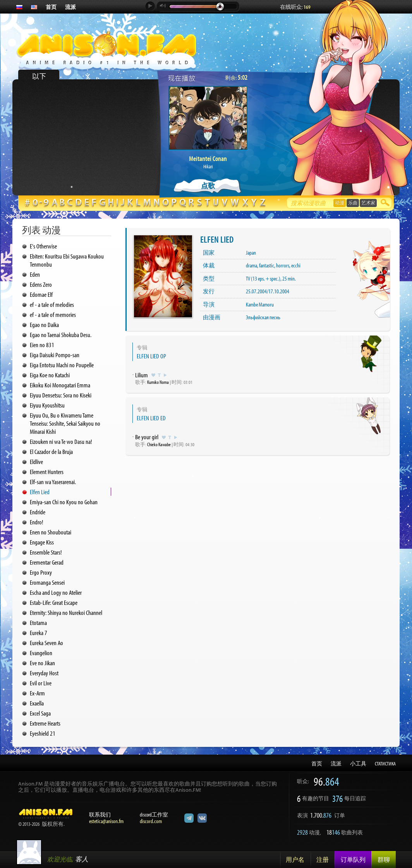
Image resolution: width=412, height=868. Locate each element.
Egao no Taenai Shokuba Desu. (61, 335)
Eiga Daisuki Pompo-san (55, 355)
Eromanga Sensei (47, 582)
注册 (323, 859)
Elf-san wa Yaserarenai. (53, 482)
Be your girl (147, 437)
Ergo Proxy (41, 572)
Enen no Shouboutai (51, 532)
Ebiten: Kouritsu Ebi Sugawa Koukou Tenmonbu (67, 260)
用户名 (295, 859)
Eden (35, 274)
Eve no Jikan (42, 663)
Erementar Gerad (47, 562)
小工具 (358, 764)
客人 (82, 859)
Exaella (37, 703)
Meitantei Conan (208, 158)
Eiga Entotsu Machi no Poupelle (62, 365)
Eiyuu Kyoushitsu (47, 405)
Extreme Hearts (45, 723)
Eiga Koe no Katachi (50, 375)
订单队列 (353, 859)
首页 (51, 7)
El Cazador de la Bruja (51, 451)
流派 (70, 7)
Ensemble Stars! (46, 552)
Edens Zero (41, 284)
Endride (38, 512)
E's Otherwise (43, 246)
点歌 (208, 186)
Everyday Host (44, 673)
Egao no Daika (44, 324)
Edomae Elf (41, 294)
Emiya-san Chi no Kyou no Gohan (64, 502)
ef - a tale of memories (53, 314)
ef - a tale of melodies (52, 304)
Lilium (142, 375)
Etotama (38, 622)
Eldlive (36, 461)
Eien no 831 (42, 345)
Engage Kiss (42, 542)
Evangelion (41, 653)
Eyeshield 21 (43, 733)
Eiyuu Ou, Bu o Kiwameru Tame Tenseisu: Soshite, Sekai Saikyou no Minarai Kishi (65, 423)
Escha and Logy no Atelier (56, 592)
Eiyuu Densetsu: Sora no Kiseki (61, 395)
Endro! (36, 522)
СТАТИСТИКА (385, 764)
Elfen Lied (40, 492)
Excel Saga (40, 713)
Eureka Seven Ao (46, 643)
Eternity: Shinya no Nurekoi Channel (66, 612)
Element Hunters (47, 472)
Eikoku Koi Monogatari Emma (60, 385)
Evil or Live (41, 683)
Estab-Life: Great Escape (54, 602)
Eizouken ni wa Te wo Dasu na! (61, 441)
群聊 (384, 859)
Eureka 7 (39, 633)
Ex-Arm (37, 693)
